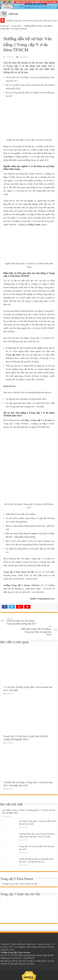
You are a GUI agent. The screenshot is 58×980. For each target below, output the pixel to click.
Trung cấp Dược (13, 355)
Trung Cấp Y (16, 26)
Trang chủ (4, 26)
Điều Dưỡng (31, 947)
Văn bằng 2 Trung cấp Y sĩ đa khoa (36, 420)
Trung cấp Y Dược (8, 944)
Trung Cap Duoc (44, 944)
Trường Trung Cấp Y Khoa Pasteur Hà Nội (20, 884)
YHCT (11, 947)
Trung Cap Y (31, 944)
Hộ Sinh (50, 947)
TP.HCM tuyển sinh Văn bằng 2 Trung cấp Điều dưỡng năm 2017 (22, 621)
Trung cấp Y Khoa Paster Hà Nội (19, 572)
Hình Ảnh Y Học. (8, 950)
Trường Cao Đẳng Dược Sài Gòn (40, 961)
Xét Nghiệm (20, 947)
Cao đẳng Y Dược (33, 225)
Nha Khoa (42, 947)
